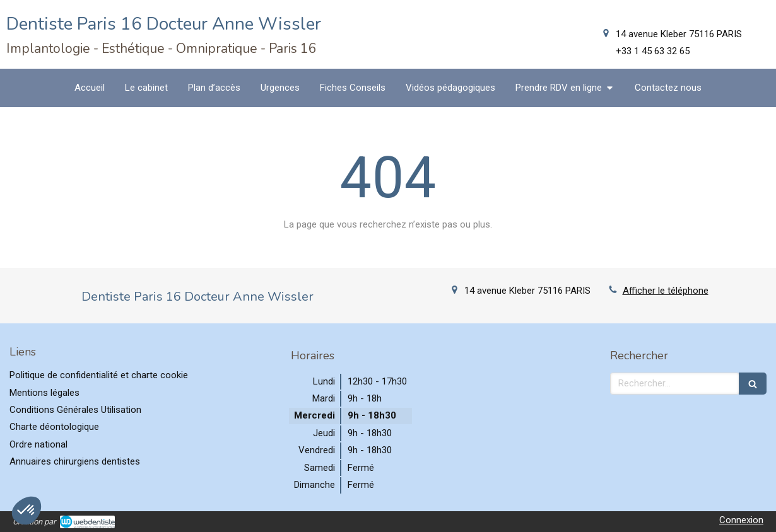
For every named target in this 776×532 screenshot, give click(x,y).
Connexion (741, 520)
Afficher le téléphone (666, 291)
